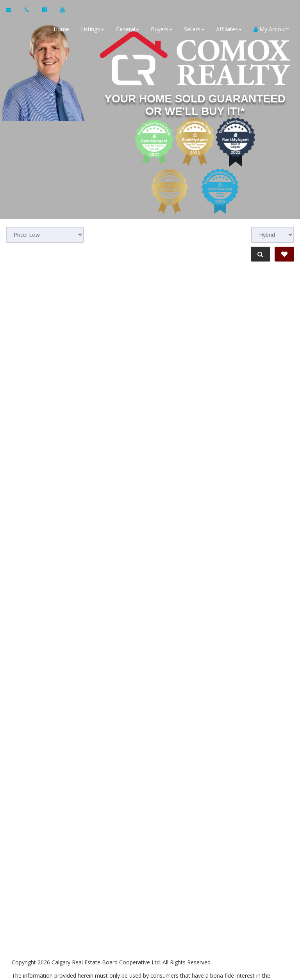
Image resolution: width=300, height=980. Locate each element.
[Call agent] (28, 10)
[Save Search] (284, 254)
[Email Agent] (12, 10)
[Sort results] (45, 235)
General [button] (126, 29)
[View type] (273, 235)
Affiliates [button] (228, 29)
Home (60, 29)
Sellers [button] (193, 29)
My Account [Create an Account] (270, 29)
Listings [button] (91, 29)
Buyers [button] (160, 29)
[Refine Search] (259, 254)
